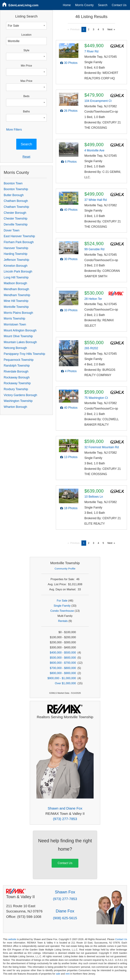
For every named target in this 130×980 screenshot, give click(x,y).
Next (110, 29)
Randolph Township (17, 366)
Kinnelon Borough (16, 266)
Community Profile (65, 569)
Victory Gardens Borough (20, 395)
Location (26, 35)
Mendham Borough (16, 289)
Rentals (63, 621)
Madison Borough (15, 283)
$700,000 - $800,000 (63, 668)
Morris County (84, 5)
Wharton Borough (15, 407)
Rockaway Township (17, 383)
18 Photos (71, 508)
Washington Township (18, 401)
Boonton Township (16, 189)
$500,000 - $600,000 (63, 658)
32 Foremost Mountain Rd (101, 447)
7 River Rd (91, 51)
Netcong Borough (15, 348)
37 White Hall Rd (95, 200)
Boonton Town (13, 183)
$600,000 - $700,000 (63, 663)
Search (103, 5)
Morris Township (14, 319)
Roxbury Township (16, 389)
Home (67, 5)
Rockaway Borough (17, 377)
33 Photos (71, 310)
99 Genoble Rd (94, 249)
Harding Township (16, 254)
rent (68, 974)
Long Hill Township (16, 277)
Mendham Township (17, 295)
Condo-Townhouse (62, 611)
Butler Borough (14, 195)
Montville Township (16, 307)
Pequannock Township (19, 360)
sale (58, 974)
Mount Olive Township (18, 336)
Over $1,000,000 (65, 683)
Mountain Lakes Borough (20, 342)
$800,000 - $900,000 (63, 673)
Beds (26, 96)
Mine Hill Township (16, 301)
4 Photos (71, 371)
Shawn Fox (65, 892)
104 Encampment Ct (98, 101)
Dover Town (12, 230)
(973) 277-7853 (65, 819)
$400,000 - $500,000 (63, 653)
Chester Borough (15, 213)
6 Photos (71, 162)
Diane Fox (65, 911)
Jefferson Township (16, 260)
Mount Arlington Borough (20, 330)
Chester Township (16, 219)
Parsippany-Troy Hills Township (24, 354)
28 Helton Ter (93, 299)
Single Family (62, 606)
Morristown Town (15, 324)
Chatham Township (16, 207)
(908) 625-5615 (65, 918)
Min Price (26, 66)
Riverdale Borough (16, 371)
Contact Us (119, 5)
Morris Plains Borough (18, 313)
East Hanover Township (19, 236)
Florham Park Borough (19, 242)
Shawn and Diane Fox (65, 808)
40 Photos (71, 210)
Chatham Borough (16, 201)
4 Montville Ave (94, 150)
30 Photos (71, 63)
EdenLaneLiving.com (23, 5)
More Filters (14, 130)
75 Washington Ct (96, 398)
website (12, 939)
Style (26, 50)
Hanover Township (16, 248)
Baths (26, 111)
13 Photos (71, 457)
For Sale (62, 601)
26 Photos (71, 111)
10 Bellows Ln (94, 497)
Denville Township (16, 224)
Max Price (26, 81)
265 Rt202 (91, 348)
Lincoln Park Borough (18, 271)
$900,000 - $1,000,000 (62, 678)
